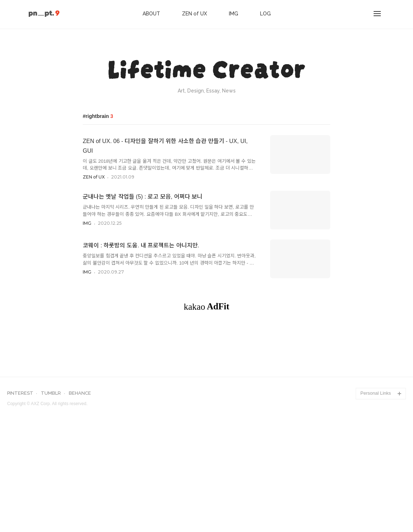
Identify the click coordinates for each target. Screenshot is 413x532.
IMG (234, 14)
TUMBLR (51, 494)
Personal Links (376, 493)
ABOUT (151, 14)
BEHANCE (80, 494)
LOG (265, 14)
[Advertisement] (207, 384)
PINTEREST (20, 494)
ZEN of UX (195, 14)
